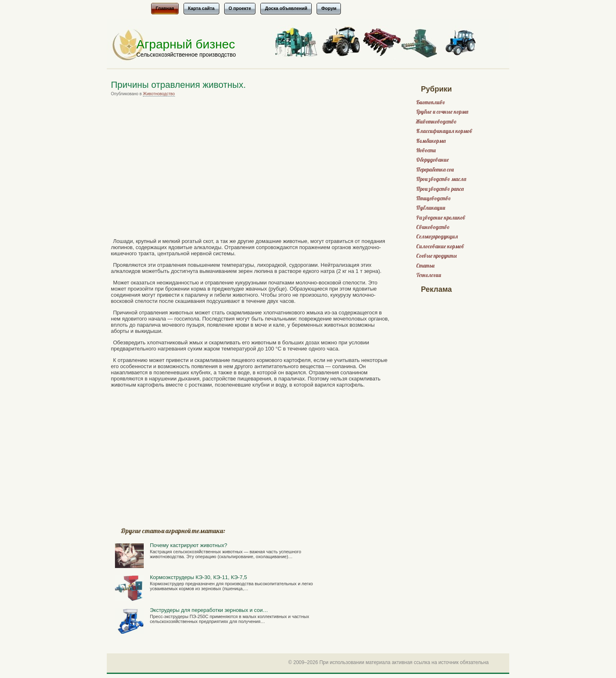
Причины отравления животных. (178, 85)
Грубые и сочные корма (442, 112)
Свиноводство (433, 227)
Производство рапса (440, 189)
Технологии (429, 275)
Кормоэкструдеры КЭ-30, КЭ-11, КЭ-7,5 (198, 577)
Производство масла (441, 179)
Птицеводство (433, 198)
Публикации (431, 208)
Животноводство (159, 94)
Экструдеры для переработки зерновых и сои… (209, 610)
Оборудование (432, 160)
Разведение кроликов (441, 218)
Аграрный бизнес (186, 44)
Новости (426, 150)
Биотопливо (431, 102)
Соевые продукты (436, 256)
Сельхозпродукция (437, 237)
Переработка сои (435, 170)
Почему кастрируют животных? (188, 545)
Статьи (425, 266)
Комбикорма (431, 141)
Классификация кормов (444, 131)
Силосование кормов (440, 246)
